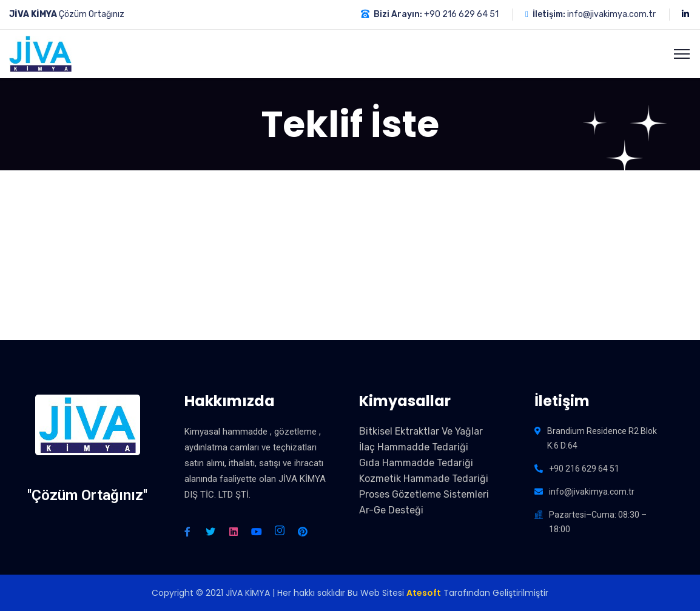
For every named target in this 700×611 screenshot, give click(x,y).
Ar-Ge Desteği (391, 510)
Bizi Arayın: (398, 14)
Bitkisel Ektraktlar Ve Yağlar (421, 431)
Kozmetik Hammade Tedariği (424, 479)
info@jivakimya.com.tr (611, 14)
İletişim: (549, 14)
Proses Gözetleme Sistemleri (424, 494)
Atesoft (424, 593)
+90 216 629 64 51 (461, 14)
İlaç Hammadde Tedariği (414, 447)
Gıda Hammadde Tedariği (416, 463)
